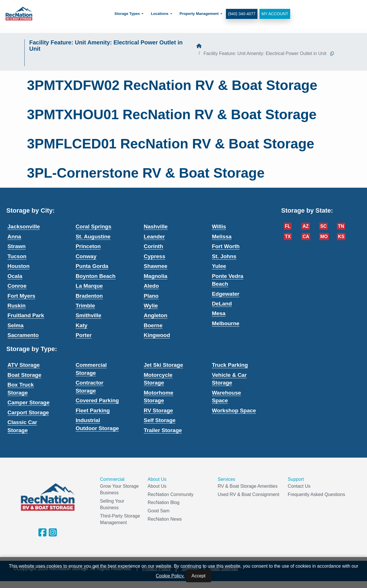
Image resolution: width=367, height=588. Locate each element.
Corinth (153, 246)
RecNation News (165, 519)
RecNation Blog (164, 502)
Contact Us (299, 486)
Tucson (17, 256)
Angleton (155, 315)
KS (341, 237)
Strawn (16, 246)
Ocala (15, 276)
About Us (157, 486)
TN (341, 226)
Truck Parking (230, 365)
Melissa (222, 237)
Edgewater (226, 294)
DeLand (222, 304)
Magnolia (155, 276)
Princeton (88, 246)
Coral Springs (94, 227)
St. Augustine (93, 237)
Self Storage (160, 420)
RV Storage (158, 410)
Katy (82, 325)
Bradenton (89, 296)
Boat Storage (24, 375)
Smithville (89, 315)
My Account (274, 14)
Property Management (199, 14)
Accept (199, 576)
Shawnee (155, 266)
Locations (159, 14)
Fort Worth (226, 246)
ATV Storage (24, 365)
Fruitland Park (26, 315)
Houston (18, 266)
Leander (154, 237)
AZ (305, 226)
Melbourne (226, 323)
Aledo (151, 286)
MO (324, 237)
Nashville (156, 227)
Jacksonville (24, 227)
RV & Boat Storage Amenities (248, 486)
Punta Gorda (92, 266)
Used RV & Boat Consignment (248, 494)
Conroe (17, 286)
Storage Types (127, 14)
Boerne (153, 325)
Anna (14, 237)
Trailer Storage (163, 430)
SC (323, 226)
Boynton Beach (96, 276)
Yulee (219, 266)
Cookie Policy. (170, 576)
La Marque (89, 286)
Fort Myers (21, 296)
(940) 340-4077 (241, 14)
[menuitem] (129, 14)
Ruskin (16, 306)
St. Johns (224, 256)
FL (288, 226)
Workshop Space (234, 410)
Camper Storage (29, 402)
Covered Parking (97, 400)
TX (288, 237)
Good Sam (159, 511)
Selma (15, 325)
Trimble (85, 306)
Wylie (151, 306)
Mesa (219, 313)
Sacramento (23, 335)
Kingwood (157, 335)
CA (306, 237)
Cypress (154, 256)
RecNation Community (171, 494)
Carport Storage (28, 412)
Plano (151, 296)
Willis (219, 227)
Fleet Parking (93, 410)
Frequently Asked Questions (317, 494)
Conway (86, 256)
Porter (84, 335)
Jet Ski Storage (163, 365)
